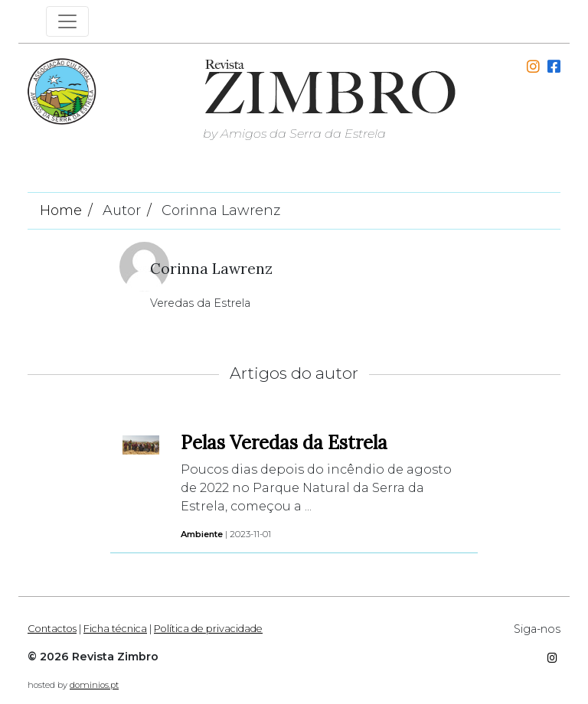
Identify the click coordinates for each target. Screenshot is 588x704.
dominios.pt (94, 685)
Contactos (52, 629)
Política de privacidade (208, 629)
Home (61, 210)
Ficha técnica (115, 629)
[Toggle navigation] (67, 21)
